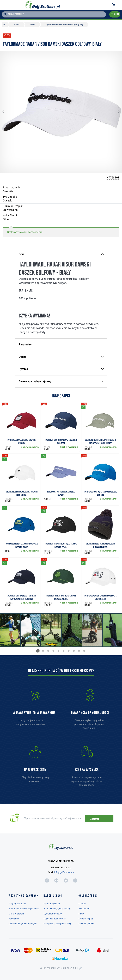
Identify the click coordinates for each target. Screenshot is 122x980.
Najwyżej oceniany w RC (59, 968)
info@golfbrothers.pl (64, 872)
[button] (6, 112)
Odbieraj (102, 819)
